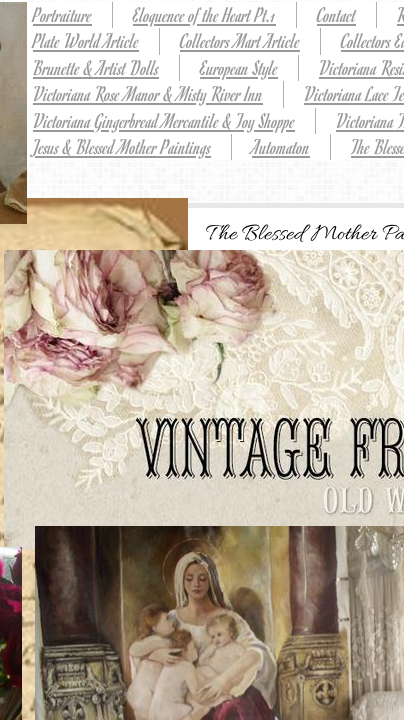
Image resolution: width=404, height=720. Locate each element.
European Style (239, 67)
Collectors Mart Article (240, 40)
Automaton (281, 146)
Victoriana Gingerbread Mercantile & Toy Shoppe (164, 120)
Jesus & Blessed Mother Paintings (122, 146)
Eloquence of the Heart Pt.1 (204, 14)
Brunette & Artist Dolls (96, 67)
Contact (336, 14)
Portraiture (62, 14)
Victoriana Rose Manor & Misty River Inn (148, 93)
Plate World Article (86, 40)
